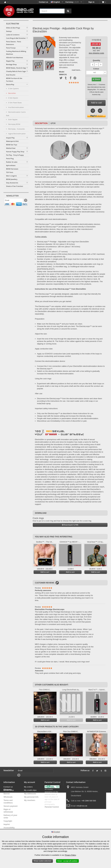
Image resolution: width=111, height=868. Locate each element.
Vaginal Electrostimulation (17, 134)
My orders (28, 787)
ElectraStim (12, 93)
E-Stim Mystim (13, 98)
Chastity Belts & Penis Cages (16, 71)
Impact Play (10, 138)
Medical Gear (11, 148)
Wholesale (8, 797)
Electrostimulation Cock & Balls (16, 114)
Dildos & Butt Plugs (13, 28)
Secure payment (10, 806)
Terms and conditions (8, 801)
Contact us (43, 2)
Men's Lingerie (11, 176)
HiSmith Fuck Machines (14, 57)
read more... (76, 70)
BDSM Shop (9, 790)
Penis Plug (10, 158)
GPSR (53, 123)
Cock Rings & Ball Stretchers (16, 38)
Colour (96, 69)
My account (30, 782)
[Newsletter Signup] (25, 201)
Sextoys (9, 31)
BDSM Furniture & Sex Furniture (14, 80)
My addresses (30, 793)
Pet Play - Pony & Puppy (15, 155)
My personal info (31, 797)
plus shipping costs (96, 53)
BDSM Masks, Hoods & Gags (16, 68)
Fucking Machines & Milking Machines (16, 53)
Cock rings (38, 518)
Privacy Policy (70, 855)
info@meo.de (82, 806)
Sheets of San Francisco (15, 186)
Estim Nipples (13, 119)
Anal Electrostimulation (16, 107)
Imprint (7, 824)
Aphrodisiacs (11, 165)
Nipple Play (10, 61)
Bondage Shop (11, 64)
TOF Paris (10, 172)
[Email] (14, 201)
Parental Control (52, 807)
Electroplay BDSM (14, 124)
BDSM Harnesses (12, 169)
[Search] (68, 11)
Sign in (91, 2)
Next (53, 65)
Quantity (97, 60)
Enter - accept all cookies (67, 861)
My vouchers (29, 800)
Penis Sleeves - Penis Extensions (14, 43)
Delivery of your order (10, 816)
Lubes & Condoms (13, 35)
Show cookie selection (43, 861)
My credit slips (30, 790)
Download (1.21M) (70, 525)
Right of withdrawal (8, 811)
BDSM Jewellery (12, 179)
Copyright (8, 821)
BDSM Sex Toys (12, 145)
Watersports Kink (12, 141)
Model (62, 72)
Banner (7, 793)
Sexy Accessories (12, 183)
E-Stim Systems (13, 88)
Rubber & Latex (12, 162)
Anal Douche (11, 75)
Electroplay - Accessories (16, 129)
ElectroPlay (10, 84)
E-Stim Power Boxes (15, 103)
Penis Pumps (11, 48)
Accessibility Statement (9, 829)
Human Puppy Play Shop (15, 152)
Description (41, 123)
